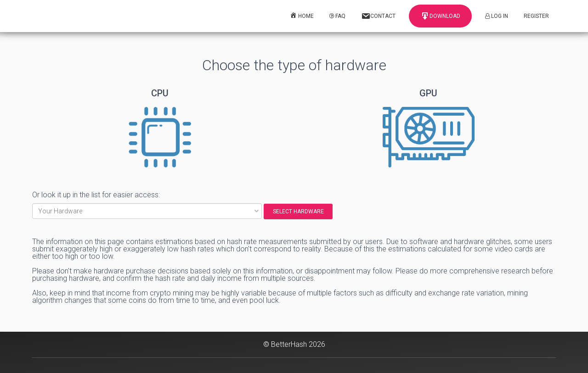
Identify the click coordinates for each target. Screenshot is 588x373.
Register (536, 16)
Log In (497, 16)
